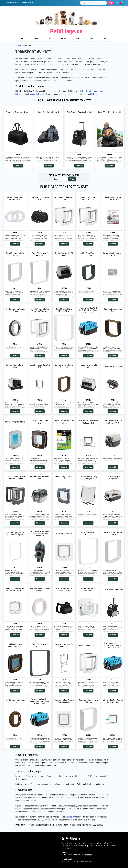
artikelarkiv (89, 855)
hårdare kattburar (37, 94)
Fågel (92, 39)
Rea (105, 39)
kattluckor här (97, 94)
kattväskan (70, 817)
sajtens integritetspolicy (84, 862)
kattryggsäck (21, 94)
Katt (50, 39)
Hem (22, 39)
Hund (36, 39)
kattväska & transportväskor (92, 91)
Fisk (78, 39)
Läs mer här (18, 166)
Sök (111, 3)
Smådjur (64, 39)
